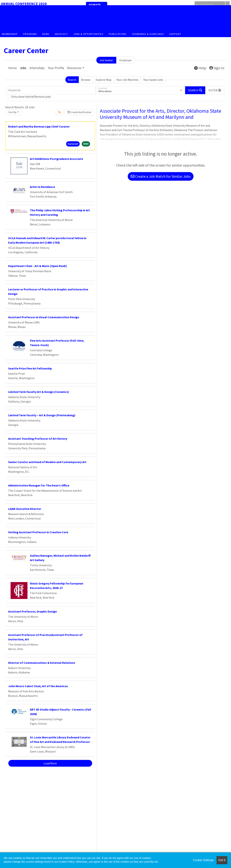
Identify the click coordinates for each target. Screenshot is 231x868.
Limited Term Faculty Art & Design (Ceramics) (39, 392)
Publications (118, 34)
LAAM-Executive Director (25, 509)
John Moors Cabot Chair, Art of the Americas (38, 686)
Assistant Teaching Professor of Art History (38, 439)
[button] (215, 90)
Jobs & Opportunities (88, 34)
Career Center (26, 51)
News (46, 34)
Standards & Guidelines (148, 34)
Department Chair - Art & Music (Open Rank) (38, 266)
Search (72, 80)
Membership (10, 34)
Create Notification (79, 112)
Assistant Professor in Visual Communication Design (44, 317)
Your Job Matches (127, 80)
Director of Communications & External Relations (42, 663)
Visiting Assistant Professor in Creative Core (38, 532)
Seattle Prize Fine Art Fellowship (30, 368)
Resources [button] (74, 68)
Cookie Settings (203, 860)
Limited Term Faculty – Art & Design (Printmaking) (42, 415)
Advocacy (61, 34)
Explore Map (104, 80)
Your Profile (56, 68)
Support (175, 34)
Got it (222, 860)
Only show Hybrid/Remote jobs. (31, 97)
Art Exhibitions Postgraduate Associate (56, 159)
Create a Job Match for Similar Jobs (161, 176)
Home (12, 68)
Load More (50, 763)
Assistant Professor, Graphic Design (32, 611)
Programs (30, 34)
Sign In (217, 68)
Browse (86, 80)
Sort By (12, 112)
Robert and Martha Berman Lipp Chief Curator (39, 126)
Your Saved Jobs (153, 80)
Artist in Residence (42, 187)
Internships (37, 68)
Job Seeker (106, 60)
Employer (126, 60)
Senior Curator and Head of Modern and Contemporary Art (47, 462)
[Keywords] (51, 90)
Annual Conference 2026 (24, 4)
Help (200, 68)
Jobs (23, 68)
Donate (95, 5)
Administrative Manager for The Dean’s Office (39, 485)
